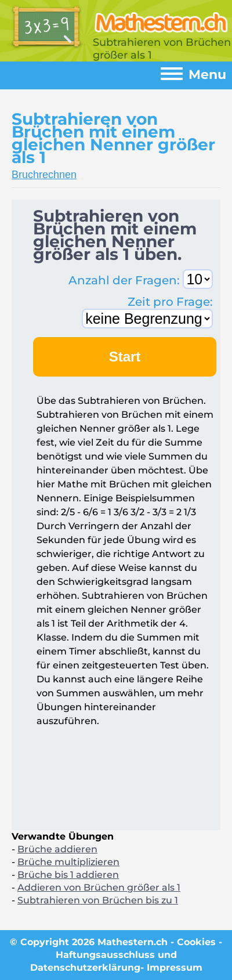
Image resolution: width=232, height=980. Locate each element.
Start (125, 357)
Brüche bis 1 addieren (68, 875)
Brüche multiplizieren (68, 862)
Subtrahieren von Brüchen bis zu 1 (98, 900)
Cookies (196, 942)
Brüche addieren (57, 849)
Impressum (175, 968)
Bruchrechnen (44, 175)
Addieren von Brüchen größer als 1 (99, 887)
